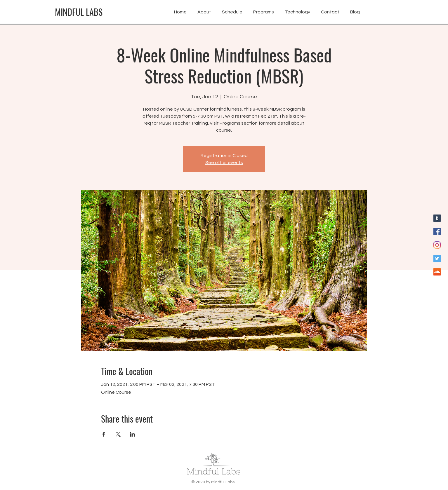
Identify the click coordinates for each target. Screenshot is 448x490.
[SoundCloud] (437, 272)
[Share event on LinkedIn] (132, 434)
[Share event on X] (118, 434)
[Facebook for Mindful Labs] (437, 232)
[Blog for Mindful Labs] (437, 218)
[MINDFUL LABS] (79, 12)
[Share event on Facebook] (104, 434)
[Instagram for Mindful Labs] (437, 245)
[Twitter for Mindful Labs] (437, 258)
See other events (224, 163)
